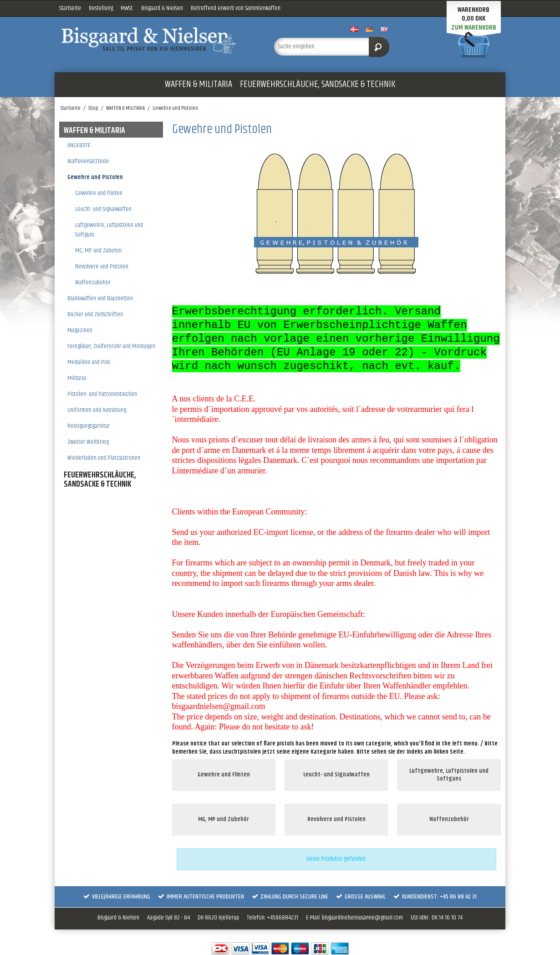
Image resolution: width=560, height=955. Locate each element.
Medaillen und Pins (89, 362)
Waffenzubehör (93, 282)
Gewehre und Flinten (99, 193)
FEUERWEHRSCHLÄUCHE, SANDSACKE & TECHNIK (318, 84)
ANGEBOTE (79, 145)
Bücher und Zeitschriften (95, 314)
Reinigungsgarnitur (89, 426)
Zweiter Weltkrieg (88, 442)
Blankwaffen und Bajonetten (100, 298)
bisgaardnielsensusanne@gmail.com (362, 918)
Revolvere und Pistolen (102, 267)
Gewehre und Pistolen (95, 177)
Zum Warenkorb (474, 28)
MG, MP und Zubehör (99, 251)
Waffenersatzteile (88, 161)
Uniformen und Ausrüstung (97, 410)
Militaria (77, 378)
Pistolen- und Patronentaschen (102, 394)
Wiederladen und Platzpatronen (104, 458)
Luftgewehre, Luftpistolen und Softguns (109, 230)
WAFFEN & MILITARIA (199, 84)
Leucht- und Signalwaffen (103, 209)
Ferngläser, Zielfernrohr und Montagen (111, 346)
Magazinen (80, 330)
